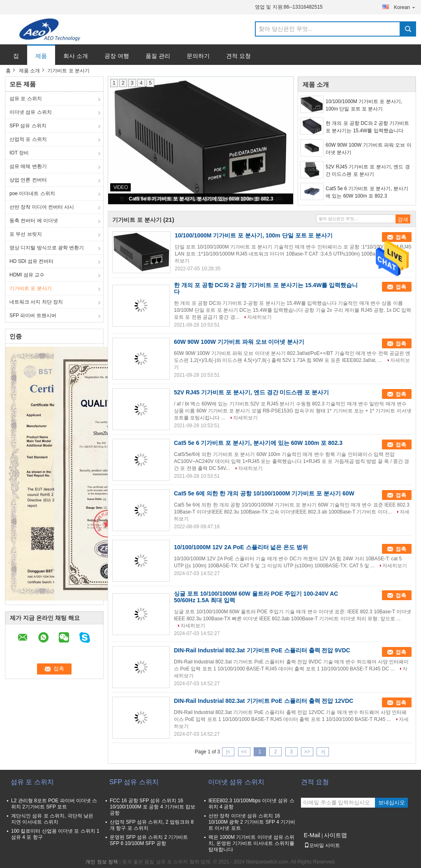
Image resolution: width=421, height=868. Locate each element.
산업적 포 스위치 (28, 139)
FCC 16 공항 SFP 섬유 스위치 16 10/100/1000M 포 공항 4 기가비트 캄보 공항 (153, 807)
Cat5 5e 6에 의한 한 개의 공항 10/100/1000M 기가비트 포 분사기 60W (264, 493)
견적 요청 (238, 56)
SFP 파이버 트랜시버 (33, 315)
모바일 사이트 (322, 845)
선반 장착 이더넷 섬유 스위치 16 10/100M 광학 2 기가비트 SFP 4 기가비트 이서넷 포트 (252, 822)
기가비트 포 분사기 (31, 288)
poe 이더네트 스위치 (32, 193)
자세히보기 (259, 317)
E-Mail (312, 835)
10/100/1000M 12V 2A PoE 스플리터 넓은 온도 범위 (241, 547)
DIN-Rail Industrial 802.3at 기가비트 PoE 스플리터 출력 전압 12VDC (264, 701)
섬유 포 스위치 (26, 99)
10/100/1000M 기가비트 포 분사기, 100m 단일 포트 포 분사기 (364, 105)
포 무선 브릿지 (26, 234)
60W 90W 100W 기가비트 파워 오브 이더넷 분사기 (369, 149)
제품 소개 (29, 71)
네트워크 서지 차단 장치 (36, 302)
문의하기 (198, 56)
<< (244, 752)
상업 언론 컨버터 (28, 180)
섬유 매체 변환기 (28, 166)
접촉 (401, 237)
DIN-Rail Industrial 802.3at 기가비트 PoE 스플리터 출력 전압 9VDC (262, 650)
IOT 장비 (19, 153)
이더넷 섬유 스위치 (31, 112)
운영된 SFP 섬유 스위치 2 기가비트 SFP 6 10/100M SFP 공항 (149, 840)
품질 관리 (158, 56)
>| (323, 752)
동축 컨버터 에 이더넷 (34, 221)
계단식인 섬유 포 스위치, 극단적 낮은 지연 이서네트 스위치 (52, 819)
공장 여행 (117, 56)
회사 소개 (76, 56)
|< (228, 752)
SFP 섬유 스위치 (28, 126)
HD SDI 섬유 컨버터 (31, 261)
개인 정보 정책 (102, 862)
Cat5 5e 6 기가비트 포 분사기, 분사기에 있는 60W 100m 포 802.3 (201, 199)
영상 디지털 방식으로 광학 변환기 (47, 248)
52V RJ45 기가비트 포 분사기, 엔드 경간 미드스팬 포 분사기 (368, 170)
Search (408, 29)
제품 (41, 56)
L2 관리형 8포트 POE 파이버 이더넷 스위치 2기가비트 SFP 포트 (54, 804)
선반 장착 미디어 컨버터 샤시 (42, 207)
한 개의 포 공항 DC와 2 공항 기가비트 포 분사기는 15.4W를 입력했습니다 (367, 127)
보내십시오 (392, 802)
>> (307, 752)
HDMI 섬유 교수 (27, 275)
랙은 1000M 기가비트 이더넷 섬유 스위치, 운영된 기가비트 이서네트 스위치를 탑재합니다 (251, 843)
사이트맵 (335, 835)
